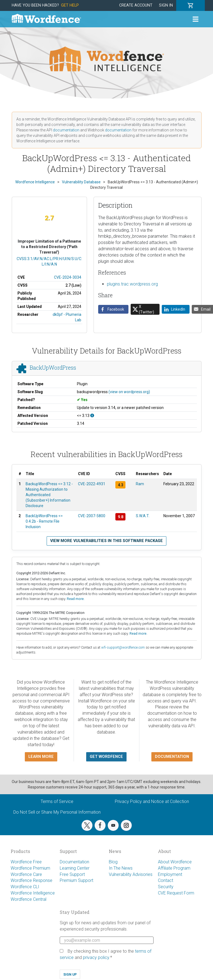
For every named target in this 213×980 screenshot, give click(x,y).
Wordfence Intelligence (33, 893)
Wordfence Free (26, 862)
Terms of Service (57, 801)
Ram (140, 484)
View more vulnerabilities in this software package (106, 541)
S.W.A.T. (143, 516)
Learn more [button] (41, 757)
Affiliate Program (174, 868)
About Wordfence (175, 862)
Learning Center (75, 868)
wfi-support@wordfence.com (123, 647)
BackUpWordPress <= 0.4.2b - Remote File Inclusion (44, 521)
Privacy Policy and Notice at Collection (152, 801)
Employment (170, 874)
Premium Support (76, 880)
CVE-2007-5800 (92, 516)
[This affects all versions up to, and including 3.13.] (92, 416)
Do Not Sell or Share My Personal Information (57, 812)
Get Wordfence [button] (106, 757)
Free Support (72, 874)
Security (166, 887)
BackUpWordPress (53, 367)
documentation (66, 130)
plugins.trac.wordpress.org (132, 284)
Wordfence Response (31, 880)
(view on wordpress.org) (129, 392)
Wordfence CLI (25, 887)
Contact (166, 880)
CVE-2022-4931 (92, 484)
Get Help (70, 5)
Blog (113, 862)
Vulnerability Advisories (131, 874)
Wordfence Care (26, 874)
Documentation (74, 862)
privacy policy (96, 957)
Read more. (76, 599)
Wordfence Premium (30, 868)
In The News (121, 868)
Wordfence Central (28, 899)
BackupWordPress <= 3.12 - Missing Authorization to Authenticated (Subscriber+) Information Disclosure (49, 495)
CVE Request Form (176, 893)
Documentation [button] (172, 757)
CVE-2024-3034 (68, 277)
